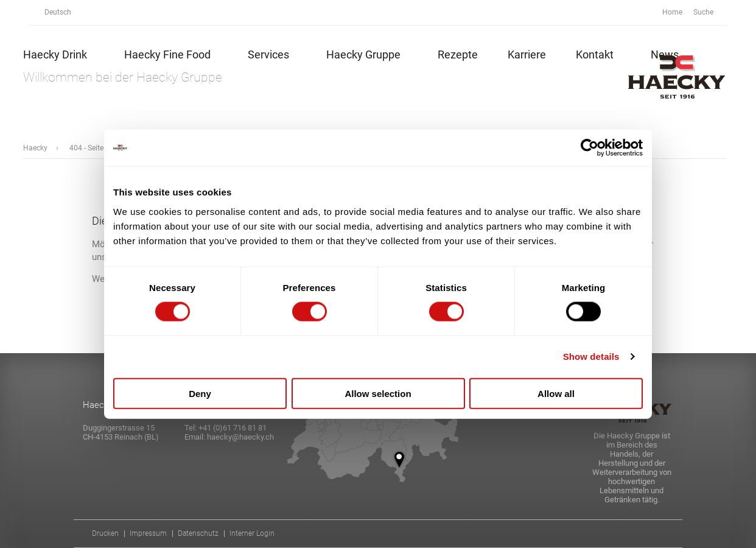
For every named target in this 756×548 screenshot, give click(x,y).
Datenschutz (198, 534)
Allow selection (378, 393)
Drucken (105, 534)
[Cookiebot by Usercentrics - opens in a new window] (590, 148)
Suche (710, 12)
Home (672, 12)
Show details (591, 357)
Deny (200, 393)
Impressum (148, 534)
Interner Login (252, 534)
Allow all (556, 393)
